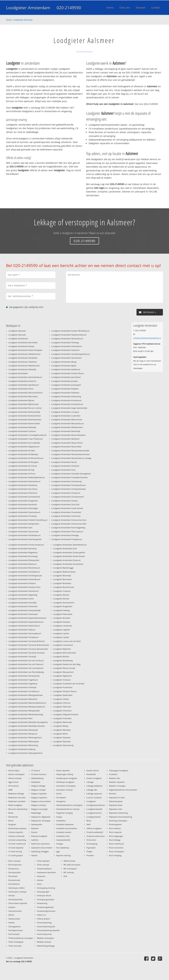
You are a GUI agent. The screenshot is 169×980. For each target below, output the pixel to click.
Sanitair (12, 895)
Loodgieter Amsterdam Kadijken (65, 389)
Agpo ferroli (13, 782)
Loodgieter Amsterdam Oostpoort (66, 493)
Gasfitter (35, 840)
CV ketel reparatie (16, 848)
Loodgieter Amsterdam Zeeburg (22, 749)
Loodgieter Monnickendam (65, 653)
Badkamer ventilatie (17, 801)
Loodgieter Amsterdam (28, 8)
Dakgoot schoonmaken (41, 801)
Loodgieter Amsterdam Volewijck (22, 687)
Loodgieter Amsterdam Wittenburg (23, 745)
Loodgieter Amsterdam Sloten (21, 599)
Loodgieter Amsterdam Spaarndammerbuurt (27, 618)
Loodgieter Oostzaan (62, 680)
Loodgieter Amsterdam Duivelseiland (24, 497)
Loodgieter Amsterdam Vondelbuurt (24, 691)
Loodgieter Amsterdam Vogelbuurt (23, 680)
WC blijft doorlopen (72, 865)
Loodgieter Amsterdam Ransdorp (23, 548)
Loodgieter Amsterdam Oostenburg (66, 481)
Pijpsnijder (91, 848)
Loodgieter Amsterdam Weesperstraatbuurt (27, 707)
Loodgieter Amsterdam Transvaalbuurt (25, 633)
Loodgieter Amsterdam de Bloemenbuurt (26, 458)
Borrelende (13, 817)
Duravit (34, 832)
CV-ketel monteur (39, 774)
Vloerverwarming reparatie (48, 930)
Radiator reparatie (117, 782)
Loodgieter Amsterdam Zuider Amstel (69, 556)
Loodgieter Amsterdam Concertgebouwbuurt (28, 435)
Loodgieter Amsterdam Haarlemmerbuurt (69, 335)
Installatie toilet (63, 836)
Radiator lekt (115, 778)
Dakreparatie (37, 824)
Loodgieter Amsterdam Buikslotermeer (25, 419)
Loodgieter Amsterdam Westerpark (23, 730)
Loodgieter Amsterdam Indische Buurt (68, 373)
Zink (65, 876)
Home (9, 20)
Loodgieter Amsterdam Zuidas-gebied (69, 552)
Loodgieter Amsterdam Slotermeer (23, 606)
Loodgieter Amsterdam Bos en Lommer (25, 408)
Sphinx (11, 915)
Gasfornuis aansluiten (41, 844)
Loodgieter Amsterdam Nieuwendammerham (71, 454)
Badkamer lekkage (16, 794)
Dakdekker (36, 782)
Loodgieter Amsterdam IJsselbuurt (66, 369)
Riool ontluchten (116, 848)
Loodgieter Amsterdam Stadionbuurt (24, 626)
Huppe (59, 817)
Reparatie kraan (116, 805)
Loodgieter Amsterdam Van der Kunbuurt (26, 660)
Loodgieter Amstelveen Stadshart (23, 362)
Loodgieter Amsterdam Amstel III (22, 381)
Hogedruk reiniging (64, 813)
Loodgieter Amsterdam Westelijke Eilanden (27, 726)
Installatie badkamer (65, 824)
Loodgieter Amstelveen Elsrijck (21, 346)
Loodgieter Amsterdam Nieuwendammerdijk (70, 450)
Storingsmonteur (16, 930)
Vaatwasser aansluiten (46, 872)
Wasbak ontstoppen (46, 938)
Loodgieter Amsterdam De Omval (23, 466)
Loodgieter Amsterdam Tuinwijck (22, 656)
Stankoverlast (14, 919)
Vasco (39, 884)
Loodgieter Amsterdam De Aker (22, 450)
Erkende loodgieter (39, 836)
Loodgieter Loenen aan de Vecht (67, 641)
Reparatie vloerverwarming (121, 817)
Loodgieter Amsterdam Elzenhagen (23, 508)
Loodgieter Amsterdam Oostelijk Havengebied (71, 474)
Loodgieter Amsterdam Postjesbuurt (67, 539)
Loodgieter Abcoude (17, 335)
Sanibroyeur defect (17, 888)
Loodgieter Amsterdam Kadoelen (65, 393)
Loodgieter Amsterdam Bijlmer (21, 400)
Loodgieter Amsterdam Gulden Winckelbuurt (70, 331)
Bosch (11, 821)
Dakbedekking (37, 778)
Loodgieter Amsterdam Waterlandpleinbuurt (27, 703)
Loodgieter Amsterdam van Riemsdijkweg (26, 672)
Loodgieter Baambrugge (63, 568)
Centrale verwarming (17, 840)
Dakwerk (35, 828)
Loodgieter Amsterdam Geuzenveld (23, 531)
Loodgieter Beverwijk (62, 576)
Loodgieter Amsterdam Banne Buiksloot (25, 393)
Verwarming (42, 903)
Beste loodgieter (15, 805)
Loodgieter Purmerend (63, 687)
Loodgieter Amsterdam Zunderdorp (68, 564)
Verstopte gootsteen (46, 899)
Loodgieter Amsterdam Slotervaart (23, 614)
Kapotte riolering (63, 855)
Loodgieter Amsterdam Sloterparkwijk (25, 610)
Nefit (89, 824)
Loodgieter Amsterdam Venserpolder (24, 676)
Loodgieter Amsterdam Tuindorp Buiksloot (27, 641)
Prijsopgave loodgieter (119, 770)
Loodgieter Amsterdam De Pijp (21, 470)
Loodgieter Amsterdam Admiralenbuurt (25, 377)
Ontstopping (92, 844)
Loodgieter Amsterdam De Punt (22, 474)
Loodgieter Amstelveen (18, 339)
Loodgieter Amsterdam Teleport (22, 630)
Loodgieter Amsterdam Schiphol (22, 583)
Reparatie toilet (116, 809)
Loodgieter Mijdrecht (62, 649)
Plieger (89, 851)
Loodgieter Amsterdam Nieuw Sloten (67, 443)
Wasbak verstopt (44, 942)
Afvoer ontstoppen (17, 774)
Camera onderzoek (16, 836)
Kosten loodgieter (94, 778)
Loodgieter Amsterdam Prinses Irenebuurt (26, 545)
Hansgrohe (61, 801)
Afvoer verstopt (15, 778)
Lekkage (90, 782)
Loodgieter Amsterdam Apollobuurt (24, 385)
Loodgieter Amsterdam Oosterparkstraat (68, 489)
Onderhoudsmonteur (96, 836)
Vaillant (40, 880)
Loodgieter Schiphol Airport (65, 691)
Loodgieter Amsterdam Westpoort (23, 734)
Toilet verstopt (43, 865)
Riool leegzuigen (116, 836)
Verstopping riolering (46, 888)
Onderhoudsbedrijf (95, 832)
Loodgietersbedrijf (94, 809)
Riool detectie (115, 828)
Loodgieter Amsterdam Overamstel (66, 512)
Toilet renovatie (15, 946)
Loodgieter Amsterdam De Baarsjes (23, 454)
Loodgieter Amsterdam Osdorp (65, 501)
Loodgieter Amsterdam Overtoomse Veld (69, 524)
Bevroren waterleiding (18, 809)
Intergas (60, 844)
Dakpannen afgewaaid (41, 817)
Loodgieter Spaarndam (63, 695)
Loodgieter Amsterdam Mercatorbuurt (68, 423)
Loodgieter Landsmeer (63, 626)
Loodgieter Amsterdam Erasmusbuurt (24, 512)
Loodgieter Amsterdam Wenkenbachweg (26, 714)
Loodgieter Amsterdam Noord (64, 462)
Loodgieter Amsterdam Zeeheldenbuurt (70, 545)
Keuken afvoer (93, 770)
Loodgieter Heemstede (63, 614)
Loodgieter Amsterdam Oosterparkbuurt (68, 485)
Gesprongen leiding (65, 774)
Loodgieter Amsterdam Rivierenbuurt (24, 568)
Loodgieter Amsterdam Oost (63, 470)
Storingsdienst (15, 926)
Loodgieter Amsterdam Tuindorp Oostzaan (27, 653)
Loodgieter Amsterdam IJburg (64, 362)
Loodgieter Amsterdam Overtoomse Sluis (69, 520)
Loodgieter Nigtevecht (62, 676)
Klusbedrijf (91, 774)
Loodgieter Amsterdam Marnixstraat (67, 419)
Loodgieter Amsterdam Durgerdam (23, 501)
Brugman (12, 824)
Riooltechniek (14, 880)
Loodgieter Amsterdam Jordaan (65, 381)
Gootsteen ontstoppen (66, 786)
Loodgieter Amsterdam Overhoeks (66, 516)
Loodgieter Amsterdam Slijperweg (23, 595)
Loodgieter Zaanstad (62, 741)
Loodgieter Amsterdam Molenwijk (66, 431)
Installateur (61, 821)
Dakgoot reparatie (39, 794)
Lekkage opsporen (94, 794)
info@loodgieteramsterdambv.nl (147, 338)
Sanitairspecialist (16, 899)
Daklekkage (36, 813)
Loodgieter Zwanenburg (63, 745)
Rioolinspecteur (15, 865)
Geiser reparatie (63, 770)
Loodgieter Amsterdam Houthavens (67, 358)
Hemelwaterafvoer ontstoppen (69, 805)
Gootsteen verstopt (65, 790)
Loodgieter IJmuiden (62, 618)
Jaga (58, 851)
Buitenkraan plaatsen (17, 828)
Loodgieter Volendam (62, 718)
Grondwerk (61, 798)
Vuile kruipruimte (44, 934)
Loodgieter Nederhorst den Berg (67, 664)
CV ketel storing (15, 851)
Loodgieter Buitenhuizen (64, 587)
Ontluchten (91, 840)
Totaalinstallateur (44, 869)
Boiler (11, 813)
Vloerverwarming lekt (46, 926)
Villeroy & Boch (43, 919)
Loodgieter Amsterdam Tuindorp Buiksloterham (29, 645)
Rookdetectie (14, 884)
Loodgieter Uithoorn (62, 703)
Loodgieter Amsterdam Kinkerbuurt (66, 400)
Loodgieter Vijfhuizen (62, 707)
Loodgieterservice (94, 813)
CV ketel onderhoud (17, 844)
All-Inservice (14, 786)
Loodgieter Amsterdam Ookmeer (65, 466)
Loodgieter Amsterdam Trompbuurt (24, 637)
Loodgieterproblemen (96, 805)
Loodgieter (91, 801)
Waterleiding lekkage (46, 946)
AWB (10, 790)
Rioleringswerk (115, 824)
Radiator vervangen (117, 786)
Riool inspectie (115, 832)
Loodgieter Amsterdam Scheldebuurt (24, 572)
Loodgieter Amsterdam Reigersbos (23, 552)
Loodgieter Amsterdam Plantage (65, 535)
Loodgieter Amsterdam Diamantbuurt (24, 481)
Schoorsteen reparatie (18, 903)
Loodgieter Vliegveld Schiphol (66, 714)
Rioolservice (14, 869)
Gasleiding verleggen (40, 851)
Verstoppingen (43, 892)
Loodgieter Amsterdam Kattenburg (66, 396)
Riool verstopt (14, 861)
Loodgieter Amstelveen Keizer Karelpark (25, 350)
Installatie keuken (64, 832)
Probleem (113, 774)
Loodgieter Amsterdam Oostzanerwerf (68, 497)
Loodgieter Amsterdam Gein (20, 528)
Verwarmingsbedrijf (45, 907)
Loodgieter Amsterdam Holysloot (65, 350)
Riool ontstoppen (117, 851)
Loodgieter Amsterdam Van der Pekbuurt (26, 664)
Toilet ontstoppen (16, 942)
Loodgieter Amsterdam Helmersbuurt (67, 339)
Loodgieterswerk (94, 817)
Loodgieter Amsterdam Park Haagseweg (68, 528)
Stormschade (14, 934)
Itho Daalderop (63, 848)
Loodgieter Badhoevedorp (64, 572)
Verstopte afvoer (44, 895)
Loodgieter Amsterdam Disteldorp (23, 485)
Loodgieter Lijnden (61, 633)
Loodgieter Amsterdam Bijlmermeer (24, 404)
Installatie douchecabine (67, 828)
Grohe (59, 794)
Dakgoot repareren (39, 798)
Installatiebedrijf (63, 840)
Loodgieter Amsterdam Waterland (23, 699)
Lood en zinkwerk (94, 798)
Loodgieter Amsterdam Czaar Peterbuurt (26, 439)
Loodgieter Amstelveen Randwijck (23, 358)
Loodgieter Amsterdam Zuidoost (67, 560)
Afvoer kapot (14, 770)
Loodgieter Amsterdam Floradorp (23, 516)
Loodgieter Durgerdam (63, 606)
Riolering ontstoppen (118, 821)
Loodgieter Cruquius (62, 591)
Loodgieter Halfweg (61, 610)
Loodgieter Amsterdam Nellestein (66, 439)
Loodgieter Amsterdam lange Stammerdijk (69, 408)
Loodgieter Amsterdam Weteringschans (25, 737)
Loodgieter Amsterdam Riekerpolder (24, 560)
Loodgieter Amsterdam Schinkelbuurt (24, 579)
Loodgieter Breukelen (62, 583)
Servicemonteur (15, 911)
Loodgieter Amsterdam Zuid (65, 548)
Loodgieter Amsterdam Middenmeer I (67, 427)
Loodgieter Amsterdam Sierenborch (24, 591)
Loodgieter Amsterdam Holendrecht (67, 346)
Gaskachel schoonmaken (42, 848)
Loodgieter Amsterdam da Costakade (24, 443)
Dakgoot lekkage (38, 786)
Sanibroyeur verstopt (17, 892)
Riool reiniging (115, 855)
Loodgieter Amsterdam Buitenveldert (24, 423)
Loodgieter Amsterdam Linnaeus (65, 412)
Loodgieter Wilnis (60, 734)
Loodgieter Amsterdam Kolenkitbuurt (67, 404)
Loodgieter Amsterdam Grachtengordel (25, 539)
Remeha (113, 794)
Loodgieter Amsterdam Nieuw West (66, 447)
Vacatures (41, 876)
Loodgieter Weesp (61, 726)
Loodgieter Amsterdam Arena (21, 389)
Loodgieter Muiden (61, 656)
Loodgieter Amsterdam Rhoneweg (23, 556)
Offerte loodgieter (94, 828)
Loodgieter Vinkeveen (62, 711)
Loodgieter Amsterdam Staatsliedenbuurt (26, 622)
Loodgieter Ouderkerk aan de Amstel (69, 684)
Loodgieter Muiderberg (63, 660)
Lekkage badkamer (94, 786)
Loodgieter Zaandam (62, 737)
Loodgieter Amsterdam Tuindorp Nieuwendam (28, 649)
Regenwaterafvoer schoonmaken (123, 790)
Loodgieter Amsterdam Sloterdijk (22, 603)
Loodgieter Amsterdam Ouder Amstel (67, 508)
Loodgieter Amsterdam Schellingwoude (25, 576)
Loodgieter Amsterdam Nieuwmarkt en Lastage (71, 458)
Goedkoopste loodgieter (67, 778)
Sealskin (12, 907)
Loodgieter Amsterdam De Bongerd (23, 462)
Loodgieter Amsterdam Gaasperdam (24, 524)
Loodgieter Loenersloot (63, 645)
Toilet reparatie (43, 861)
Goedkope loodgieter (65, 782)
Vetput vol (41, 915)
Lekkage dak (92, 790)
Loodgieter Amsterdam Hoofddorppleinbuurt (71, 354)
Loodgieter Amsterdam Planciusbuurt (67, 531)
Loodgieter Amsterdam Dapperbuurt (24, 447)
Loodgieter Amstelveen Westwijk (22, 369)
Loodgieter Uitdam (61, 699)
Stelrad (11, 923)
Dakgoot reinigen (39, 790)
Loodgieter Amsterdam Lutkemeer (66, 416)
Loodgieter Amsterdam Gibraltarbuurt (25, 535)
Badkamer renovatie (17, 798)
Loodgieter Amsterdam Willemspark (24, 741)
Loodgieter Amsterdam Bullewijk (22, 427)
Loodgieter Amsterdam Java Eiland (66, 377)
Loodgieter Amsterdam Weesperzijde (24, 711)
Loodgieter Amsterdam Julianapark (66, 385)
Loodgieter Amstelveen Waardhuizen (24, 366)
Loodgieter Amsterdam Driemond (23, 493)
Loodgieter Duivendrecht (64, 603)
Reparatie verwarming (118, 813)
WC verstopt (69, 872)
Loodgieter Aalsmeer (23, 20)
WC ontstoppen (70, 869)
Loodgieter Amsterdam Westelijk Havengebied (28, 722)
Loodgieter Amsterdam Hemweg (65, 342)
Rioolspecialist (15, 872)
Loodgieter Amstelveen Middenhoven (25, 354)
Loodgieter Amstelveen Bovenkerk (23, 342)
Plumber (90, 855)
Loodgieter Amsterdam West (20, 718)
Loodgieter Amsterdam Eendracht (23, 504)
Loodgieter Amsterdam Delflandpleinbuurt (27, 477)
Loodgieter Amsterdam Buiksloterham (25, 416)
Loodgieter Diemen (61, 595)
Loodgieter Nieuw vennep (64, 668)
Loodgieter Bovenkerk (62, 579)
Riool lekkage (115, 840)
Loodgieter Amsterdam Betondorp (23, 396)
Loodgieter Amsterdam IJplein (64, 366)
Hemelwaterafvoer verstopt (68, 809)
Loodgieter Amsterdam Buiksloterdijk (24, 412)
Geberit (34, 855)
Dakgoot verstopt (39, 805)
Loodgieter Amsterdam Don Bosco (23, 489)
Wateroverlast (69, 861)
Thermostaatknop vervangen (21, 938)
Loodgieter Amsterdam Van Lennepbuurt (26, 668)
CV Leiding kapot (16, 855)
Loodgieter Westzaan (62, 730)
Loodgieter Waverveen (63, 722)
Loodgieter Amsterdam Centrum (22, 431)
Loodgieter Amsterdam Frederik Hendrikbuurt (28, 520)
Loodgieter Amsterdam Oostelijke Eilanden (70, 477)
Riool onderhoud (116, 844)
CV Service (36, 770)
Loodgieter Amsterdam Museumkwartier (68, 435)
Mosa (89, 821)
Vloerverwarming (44, 923)
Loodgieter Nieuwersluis (63, 672)
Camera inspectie (16, 832)
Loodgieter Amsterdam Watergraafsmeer (26, 695)
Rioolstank (13, 876)
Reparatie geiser (116, 801)
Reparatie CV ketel (117, 798)
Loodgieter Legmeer (61, 630)
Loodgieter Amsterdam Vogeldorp (23, 684)
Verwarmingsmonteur (46, 911)
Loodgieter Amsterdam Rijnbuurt (22, 564)
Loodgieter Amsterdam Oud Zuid (65, 504)
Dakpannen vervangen (41, 821)
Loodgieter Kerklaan (62, 622)
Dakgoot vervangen (40, 809)
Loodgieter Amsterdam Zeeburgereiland (25, 753)
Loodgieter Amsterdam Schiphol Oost (24, 587)
